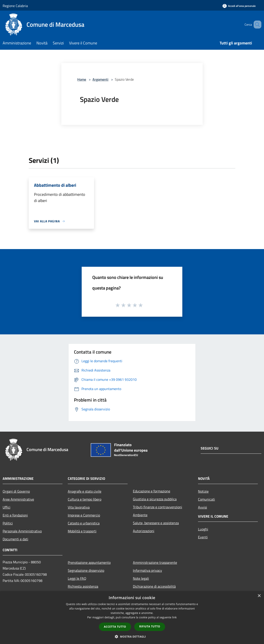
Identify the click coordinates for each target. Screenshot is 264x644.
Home (82, 79)
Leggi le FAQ (77, 578)
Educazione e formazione (152, 491)
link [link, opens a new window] (174, 617)
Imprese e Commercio (84, 515)
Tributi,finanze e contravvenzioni (157, 507)
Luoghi (203, 529)
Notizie (203, 491)
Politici (8, 523)
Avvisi (203, 507)
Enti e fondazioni (15, 515)
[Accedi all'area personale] (239, 6)
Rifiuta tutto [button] (150, 626)
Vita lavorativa (79, 507)
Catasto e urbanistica (84, 523)
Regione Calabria (15, 6)
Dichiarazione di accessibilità (154, 586)
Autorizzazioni (144, 531)
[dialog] (132, 618)
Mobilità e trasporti (82, 531)
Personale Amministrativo (22, 531)
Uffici (7, 507)
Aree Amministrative (18, 499)
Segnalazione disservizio (86, 570)
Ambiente (140, 515)
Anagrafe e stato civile (85, 491)
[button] (132, 636)
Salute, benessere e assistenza (156, 523)
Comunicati (206, 499)
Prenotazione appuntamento (89, 562)
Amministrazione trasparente (155, 562)
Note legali (141, 578)
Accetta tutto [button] (115, 627)
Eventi (203, 537)
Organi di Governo (16, 491)
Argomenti (100, 79)
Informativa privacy (147, 570)
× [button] (259, 596)
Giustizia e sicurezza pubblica (155, 499)
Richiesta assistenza (83, 586)
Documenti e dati (15, 539)
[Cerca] (256, 25)
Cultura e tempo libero (85, 499)
